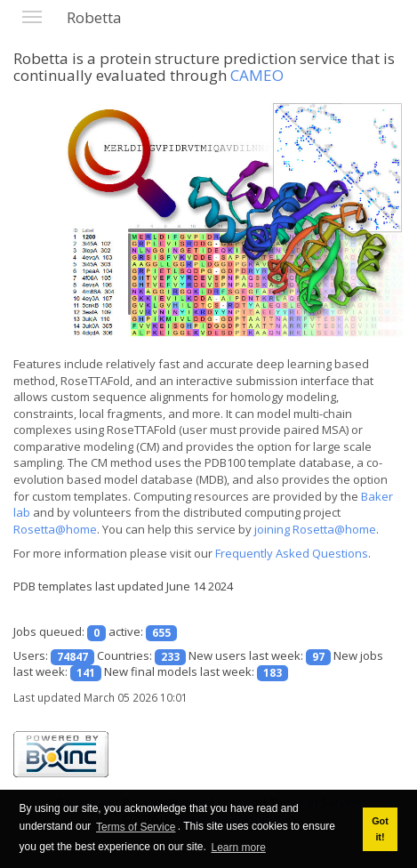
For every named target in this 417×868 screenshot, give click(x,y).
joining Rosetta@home (315, 529)
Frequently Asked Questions (292, 553)
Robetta (94, 17)
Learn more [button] (238, 848)
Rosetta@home (55, 529)
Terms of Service (136, 827)
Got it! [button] (380, 829)
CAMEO (257, 75)
